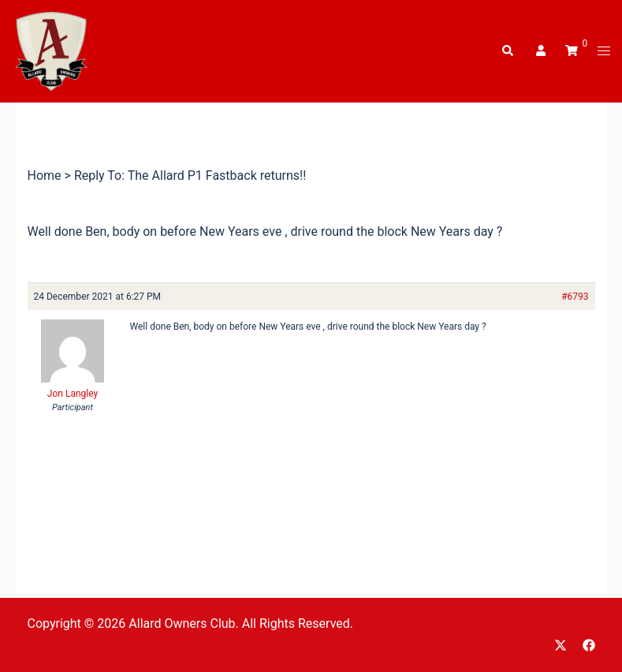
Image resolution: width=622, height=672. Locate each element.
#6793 (575, 297)
